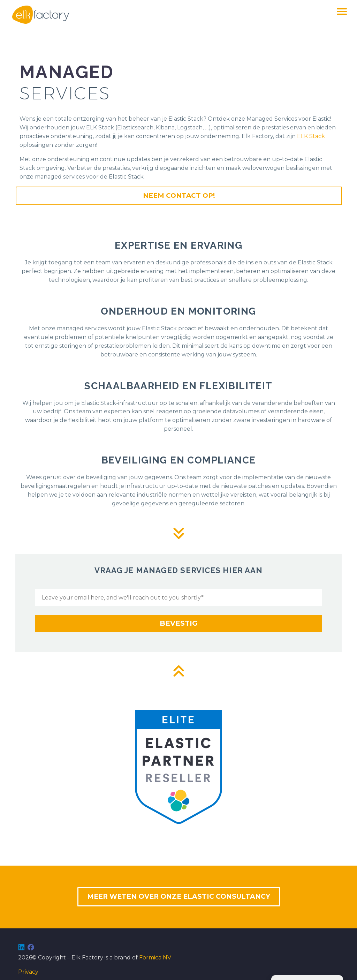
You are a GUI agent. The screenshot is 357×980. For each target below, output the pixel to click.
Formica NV (155, 958)
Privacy (28, 972)
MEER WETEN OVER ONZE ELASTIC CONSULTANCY (179, 896)
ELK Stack (311, 136)
